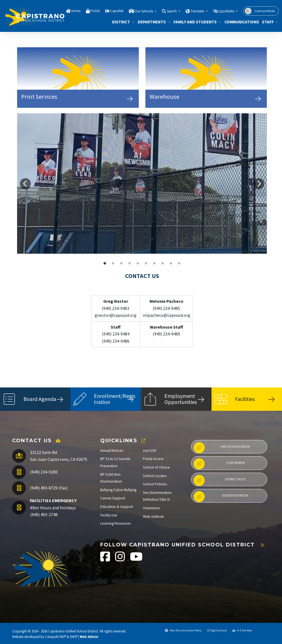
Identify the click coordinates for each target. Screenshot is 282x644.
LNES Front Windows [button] (130, 263)
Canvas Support (113, 498)
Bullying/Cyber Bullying (118, 490)
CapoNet (117, 11)
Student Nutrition (221, 497)
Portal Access (153, 459)
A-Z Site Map (242, 630)
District (122, 22)
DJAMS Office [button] (146, 263)
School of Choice (156, 467)
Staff (269, 22)
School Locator (155, 476)
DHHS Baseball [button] (105, 263)
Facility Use (109, 515)
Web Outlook (153, 517)
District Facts (219, 480)
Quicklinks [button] (227, 11)
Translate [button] (198, 11)
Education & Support (117, 507)
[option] (142, 183)
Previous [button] (25, 184)
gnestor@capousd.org (116, 315)
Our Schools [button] (144, 11)
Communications (240, 22)
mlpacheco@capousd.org (166, 315)
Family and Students (195, 22)
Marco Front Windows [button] (121, 263)
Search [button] (172, 11)
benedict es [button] (171, 263)
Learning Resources (116, 523)
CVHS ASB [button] (163, 263)
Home (76, 11)
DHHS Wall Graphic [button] (154, 263)
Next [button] (259, 184)
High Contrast (219, 630)
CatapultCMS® (55, 637)
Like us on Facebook (222, 448)
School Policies (155, 484)
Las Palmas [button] (138, 263)
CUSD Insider (219, 464)
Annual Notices (112, 451)
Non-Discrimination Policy (183, 630)
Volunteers (151, 508)
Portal (95, 11)
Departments (152, 22)
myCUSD (150, 451)
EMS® (74, 637)
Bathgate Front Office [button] (179, 263)
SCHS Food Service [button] (113, 263)
